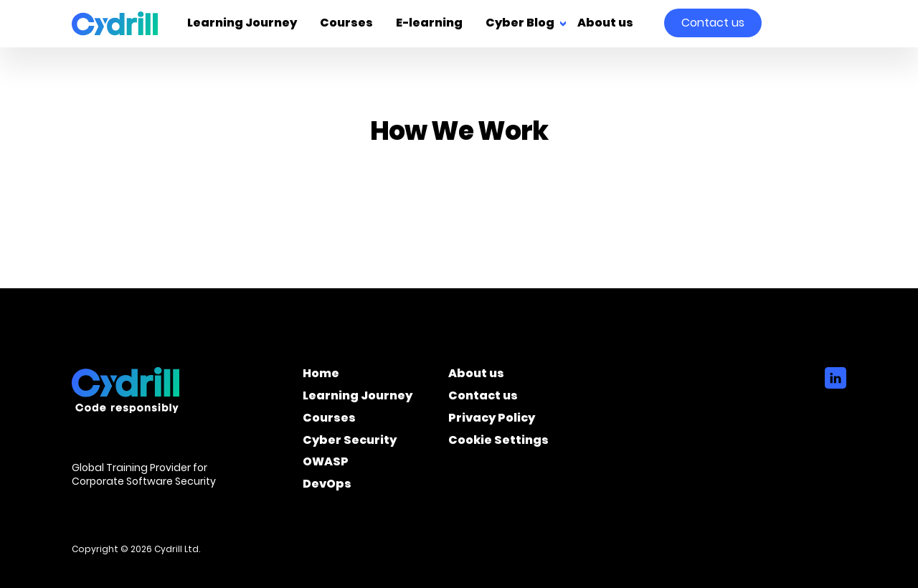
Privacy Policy (492, 420)
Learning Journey (242, 24)
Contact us (713, 23)
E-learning (429, 24)
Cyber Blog (520, 24)
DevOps (327, 486)
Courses (346, 24)
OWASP (326, 464)
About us (605, 24)
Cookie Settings (498, 442)
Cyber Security (350, 442)
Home (321, 376)
